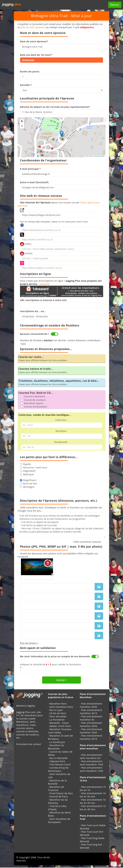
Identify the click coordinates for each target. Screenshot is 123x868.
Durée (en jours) (30, 71)
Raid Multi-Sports (32, 403)
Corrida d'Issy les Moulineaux (58, 769)
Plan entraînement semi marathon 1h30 (91, 769)
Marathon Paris (58, 704)
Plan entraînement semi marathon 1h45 (91, 763)
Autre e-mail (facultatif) (34, 182)
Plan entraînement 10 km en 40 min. (93, 808)
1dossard (44, 284)
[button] (62, 134)
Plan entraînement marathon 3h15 (91, 737)
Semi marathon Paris (61, 707)
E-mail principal (30, 169)
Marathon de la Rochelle (57, 782)
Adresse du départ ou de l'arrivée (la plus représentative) (55, 107)
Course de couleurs (33, 400)
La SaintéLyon (57, 742)
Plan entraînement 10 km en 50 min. (93, 795)
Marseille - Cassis (59, 723)
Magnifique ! (29, 480)
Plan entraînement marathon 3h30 (91, 731)
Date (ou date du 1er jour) (36, 55)
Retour (115, 5)
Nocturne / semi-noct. (34, 467)
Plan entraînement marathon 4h (91, 718)
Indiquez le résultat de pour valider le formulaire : (51, 666)
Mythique (27, 474)
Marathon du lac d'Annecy (58, 801)
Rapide (25, 464)
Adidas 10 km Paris (60, 726)
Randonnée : (61, 442)
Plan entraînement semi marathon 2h (91, 756)
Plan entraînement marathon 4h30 (91, 705)
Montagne (27, 487)
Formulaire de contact (29, 744)
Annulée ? (26, 85)
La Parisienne (57, 720)
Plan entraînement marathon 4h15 (91, 712)
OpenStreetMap (100, 156)
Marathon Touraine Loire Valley (60, 731)
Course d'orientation (34, 407)
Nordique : (62, 431)
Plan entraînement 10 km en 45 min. (93, 801)
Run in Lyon (56, 710)
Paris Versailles (58, 716)
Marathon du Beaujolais (56, 747)
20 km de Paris (58, 713)
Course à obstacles (33, 396)
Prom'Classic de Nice (61, 793)
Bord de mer (29, 483)
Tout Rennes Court (60, 764)
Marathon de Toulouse (56, 789)
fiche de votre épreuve (32, 27)
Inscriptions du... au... (33, 311)
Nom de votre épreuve (34, 41)
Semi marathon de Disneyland (59, 821)
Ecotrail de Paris (59, 797)
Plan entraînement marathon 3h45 (91, 724)
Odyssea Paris (57, 761)
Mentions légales (26, 706)
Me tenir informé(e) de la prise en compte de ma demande (55, 656)
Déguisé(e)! (28, 471)
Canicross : (61, 420)
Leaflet (89, 156)
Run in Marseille (59, 758)
